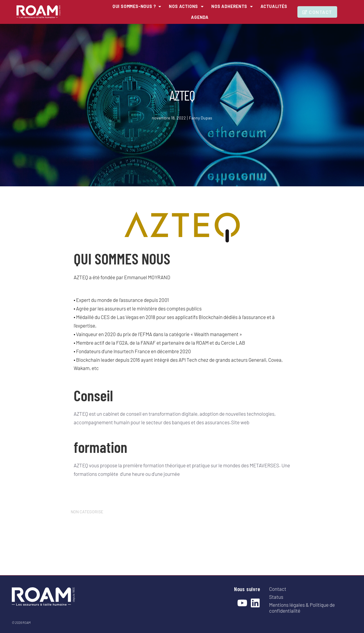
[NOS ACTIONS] (204, 6)
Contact (278, 589)
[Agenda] (219, 15)
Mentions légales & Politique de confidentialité (302, 608)
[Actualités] (187, 15)
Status (276, 597)
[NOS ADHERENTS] (254, 6)
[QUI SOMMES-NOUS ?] (150, 6)
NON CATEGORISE (87, 512)
